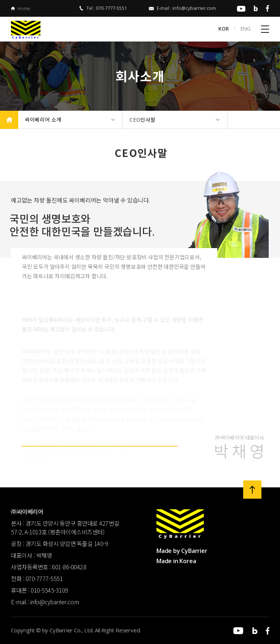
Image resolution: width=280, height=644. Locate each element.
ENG (245, 29)
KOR (223, 29)
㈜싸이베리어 (30, 30)
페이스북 (265, 8)
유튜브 (240, 8)
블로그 (253, 8)
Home (24, 8)
